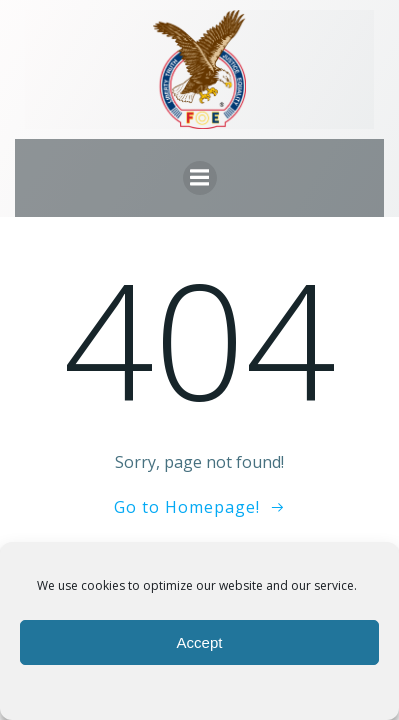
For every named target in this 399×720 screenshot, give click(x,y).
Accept (200, 642)
